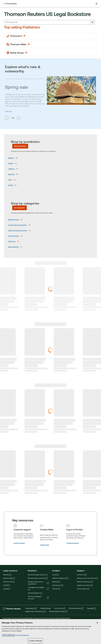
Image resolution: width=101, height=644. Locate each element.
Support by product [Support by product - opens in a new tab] (85, 585)
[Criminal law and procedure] (18, 225)
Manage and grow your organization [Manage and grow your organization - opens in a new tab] (38, 583)
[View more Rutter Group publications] (50, 53)
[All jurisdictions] (20, 146)
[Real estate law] (13, 247)
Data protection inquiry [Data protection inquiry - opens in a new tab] (58, 612)
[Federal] (11, 163)
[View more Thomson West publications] (50, 44)
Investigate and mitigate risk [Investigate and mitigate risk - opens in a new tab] (38, 589)
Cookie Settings (45, 608)
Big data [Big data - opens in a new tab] (56, 582)
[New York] (11, 174)
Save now (8, 111)
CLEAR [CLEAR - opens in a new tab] (6, 585)
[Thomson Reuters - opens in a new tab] (12, 609)
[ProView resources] (73, 543)
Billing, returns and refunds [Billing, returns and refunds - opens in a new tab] (87, 578)
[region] (50, 632)
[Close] (97, 623)
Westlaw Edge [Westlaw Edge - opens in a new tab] (9, 578)
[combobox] (49, 22)
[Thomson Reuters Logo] (10, 4)
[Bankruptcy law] (13, 220)
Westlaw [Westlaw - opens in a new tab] (7, 575)
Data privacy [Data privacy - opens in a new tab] (58, 585)
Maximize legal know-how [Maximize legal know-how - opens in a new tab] (38, 578)
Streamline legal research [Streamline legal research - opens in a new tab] (38, 575)
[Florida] (11, 185)
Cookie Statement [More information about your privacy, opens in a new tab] (9, 635)
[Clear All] (88, 22)
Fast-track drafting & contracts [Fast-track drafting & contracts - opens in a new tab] (38, 598)
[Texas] (10, 180)
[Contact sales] (45, 545)
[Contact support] (19, 543)
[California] (11, 169)
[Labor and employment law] (18, 231)
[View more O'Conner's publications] (50, 36)
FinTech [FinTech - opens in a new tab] (56, 589)
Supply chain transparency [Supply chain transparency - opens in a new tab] (35, 612)
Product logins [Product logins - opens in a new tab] (83, 589)
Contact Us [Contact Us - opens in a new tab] (82, 575)
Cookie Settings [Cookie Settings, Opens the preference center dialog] (35, 641)
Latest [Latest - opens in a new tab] (56, 575)
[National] (11, 158)
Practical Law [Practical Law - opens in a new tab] (9, 582)
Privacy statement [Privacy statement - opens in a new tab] (76, 608)
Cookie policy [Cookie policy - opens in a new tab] (31, 608)
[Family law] (12, 241)
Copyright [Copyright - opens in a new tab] (91, 608)
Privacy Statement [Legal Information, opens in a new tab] (22, 635)
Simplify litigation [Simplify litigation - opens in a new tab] (35, 593)
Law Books (7, 589)
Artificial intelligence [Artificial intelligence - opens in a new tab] (60, 578)
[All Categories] (20, 208)
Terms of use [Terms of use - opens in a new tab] (60, 608)
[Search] (92, 22)
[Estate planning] (13, 236)
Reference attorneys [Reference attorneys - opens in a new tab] (85, 582)
